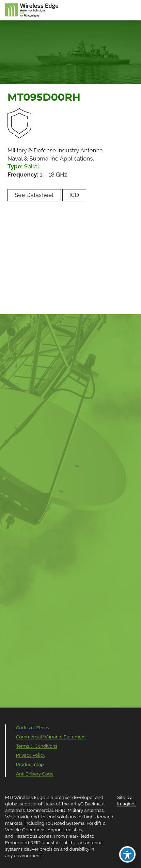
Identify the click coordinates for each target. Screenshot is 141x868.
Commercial (40, 810)
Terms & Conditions (37, 746)
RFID (60, 810)
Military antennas (85, 810)
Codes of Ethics (33, 728)
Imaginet (127, 804)
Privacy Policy (31, 755)
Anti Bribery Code (35, 774)
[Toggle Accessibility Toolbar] (127, 854)
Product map (30, 764)
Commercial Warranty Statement (51, 737)
